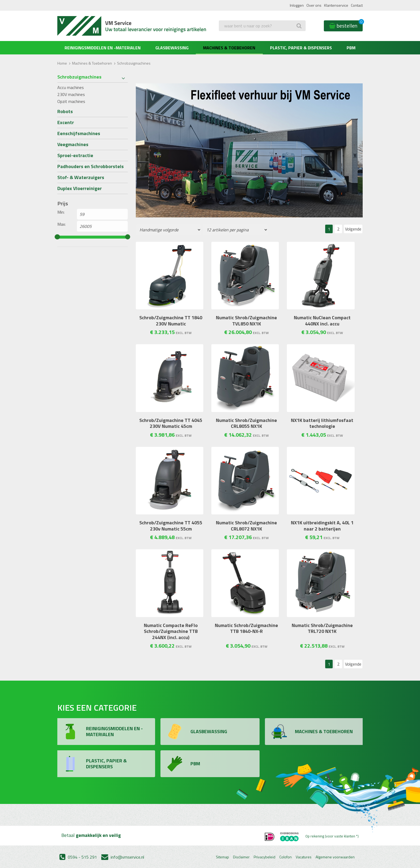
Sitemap (222, 857)
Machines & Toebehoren (229, 48)
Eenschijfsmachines (79, 133)
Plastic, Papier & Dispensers (301, 48)
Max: (61, 224)
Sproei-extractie (75, 155)
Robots (65, 111)
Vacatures (304, 857)
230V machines (71, 94)
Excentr (66, 122)
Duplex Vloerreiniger (80, 188)
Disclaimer (241, 857)
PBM (351, 48)
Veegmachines (73, 144)
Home (62, 63)
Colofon (286, 857)
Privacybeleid (265, 857)
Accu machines (71, 87)
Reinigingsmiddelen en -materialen (103, 48)
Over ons (314, 5)
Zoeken (227, 36)
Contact (357, 5)
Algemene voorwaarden (335, 857)
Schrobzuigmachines (79, 77)
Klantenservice (336, 5)
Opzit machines (71, 101)
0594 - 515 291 (78, 857)
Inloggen (297, 5)
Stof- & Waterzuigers (81, 177)
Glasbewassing (172, 48)
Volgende (353, 229)
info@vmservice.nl (123, 857)
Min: (61, 212)
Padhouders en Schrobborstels (91, 166)
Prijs (63, 203)
